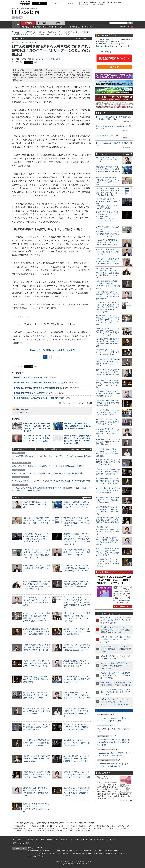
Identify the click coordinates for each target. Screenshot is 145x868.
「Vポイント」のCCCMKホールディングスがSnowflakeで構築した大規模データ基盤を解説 (76, 727)
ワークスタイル (63, 27)
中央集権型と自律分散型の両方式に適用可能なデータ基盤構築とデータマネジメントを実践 (37, 743)
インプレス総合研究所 (84, 851)
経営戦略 (19, 412)
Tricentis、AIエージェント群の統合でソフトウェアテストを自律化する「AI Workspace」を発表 (37, 438)
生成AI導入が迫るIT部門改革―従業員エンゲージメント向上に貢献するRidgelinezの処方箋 (77, 552)
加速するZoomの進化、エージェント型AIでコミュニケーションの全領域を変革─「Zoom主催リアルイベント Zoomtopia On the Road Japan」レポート (77, 539)
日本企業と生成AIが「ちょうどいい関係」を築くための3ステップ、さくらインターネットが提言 (77, 774)
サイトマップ (111, 840)
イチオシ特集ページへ (122, 606)
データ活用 (49, 27)
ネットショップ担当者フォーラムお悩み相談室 (69, 853)
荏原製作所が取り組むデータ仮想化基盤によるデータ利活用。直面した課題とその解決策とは (37, 774)
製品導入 (70, 3)
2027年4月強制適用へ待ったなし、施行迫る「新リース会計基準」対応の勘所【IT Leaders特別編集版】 (51, 457)
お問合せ (15, 843)
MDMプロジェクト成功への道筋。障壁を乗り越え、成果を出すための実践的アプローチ (37, 695)
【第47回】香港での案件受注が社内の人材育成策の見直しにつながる (39, 383)
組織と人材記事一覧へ (83, 39)
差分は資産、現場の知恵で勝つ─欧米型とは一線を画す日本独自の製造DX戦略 (37, 679)
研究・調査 (118, 2)
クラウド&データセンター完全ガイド (41, 851)
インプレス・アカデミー (37, 856)
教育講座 (101, 4)
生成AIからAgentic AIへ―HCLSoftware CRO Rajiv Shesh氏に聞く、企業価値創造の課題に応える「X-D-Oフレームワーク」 (108, 273)
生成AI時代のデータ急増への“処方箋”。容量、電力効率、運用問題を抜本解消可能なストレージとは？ (37, 647)
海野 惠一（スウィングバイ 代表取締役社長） (45, 59)
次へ (56, 358)
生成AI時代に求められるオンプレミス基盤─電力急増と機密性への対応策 (37, 568)
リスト (35, 62)
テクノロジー (43, 23)
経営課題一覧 (31, 32)
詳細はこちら (124, 801)
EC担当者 (94, 2)
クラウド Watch (98, 851)
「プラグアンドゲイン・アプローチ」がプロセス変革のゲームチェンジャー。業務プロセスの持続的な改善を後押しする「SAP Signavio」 (77, 602)
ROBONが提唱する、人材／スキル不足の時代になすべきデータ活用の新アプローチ (37, 711)
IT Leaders (25, 12)
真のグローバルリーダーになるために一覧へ (76, 403)
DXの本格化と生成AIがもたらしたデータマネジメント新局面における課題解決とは (77, 743)
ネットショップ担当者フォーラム (40, 853)
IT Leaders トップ (18, 32)
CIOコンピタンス (90, 27)
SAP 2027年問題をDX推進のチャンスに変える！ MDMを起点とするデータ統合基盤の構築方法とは (37, 632)
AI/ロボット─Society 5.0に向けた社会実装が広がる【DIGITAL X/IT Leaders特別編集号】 (47, 473)
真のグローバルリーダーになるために (61, 32)
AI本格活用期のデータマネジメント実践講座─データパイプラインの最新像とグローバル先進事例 (77, 759)
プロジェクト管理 (29, 412)
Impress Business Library (105, 46)
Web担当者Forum (68, 851)
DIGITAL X (108, 853)
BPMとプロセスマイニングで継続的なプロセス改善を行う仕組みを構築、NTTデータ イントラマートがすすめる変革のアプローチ (108, 320)
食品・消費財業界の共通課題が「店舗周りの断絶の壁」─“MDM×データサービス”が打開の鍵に (77, 584)
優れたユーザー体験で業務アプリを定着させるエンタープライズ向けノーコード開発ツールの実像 (37, 520)
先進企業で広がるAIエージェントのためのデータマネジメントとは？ (37, 505)
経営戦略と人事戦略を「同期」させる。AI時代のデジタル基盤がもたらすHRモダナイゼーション (77, 426)
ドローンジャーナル (120, 853)
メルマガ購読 (40, 840)
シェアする (17, 62)
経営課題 (28, 23)
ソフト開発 (102, 2)
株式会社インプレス (35, 848)
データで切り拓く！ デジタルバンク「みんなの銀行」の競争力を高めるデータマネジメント (77, 679)
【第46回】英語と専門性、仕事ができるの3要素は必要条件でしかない (40, 388)
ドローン (93, 4)
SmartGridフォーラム (112, 851)
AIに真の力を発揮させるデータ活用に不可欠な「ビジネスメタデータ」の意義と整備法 (77, 632)
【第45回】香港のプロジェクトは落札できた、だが (32, 393)
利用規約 (30, 840)
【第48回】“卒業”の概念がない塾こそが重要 (30, 377)
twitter (13, 17)
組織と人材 (76, 27)
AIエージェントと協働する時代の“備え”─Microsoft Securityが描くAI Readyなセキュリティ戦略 (76, 568)
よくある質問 (24, 843)
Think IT (58, 851)
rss (21, 17)
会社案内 (64, 840)
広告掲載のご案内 (53, 840)
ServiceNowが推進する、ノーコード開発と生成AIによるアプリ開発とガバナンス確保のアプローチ (77, 695)
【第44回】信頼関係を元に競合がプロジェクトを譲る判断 (35, 398)
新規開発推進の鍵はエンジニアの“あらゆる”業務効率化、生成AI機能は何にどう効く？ (76, 663)
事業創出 (38, 27)
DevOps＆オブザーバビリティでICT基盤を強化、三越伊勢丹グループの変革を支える (37, 727)
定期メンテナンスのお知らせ (107, 136)
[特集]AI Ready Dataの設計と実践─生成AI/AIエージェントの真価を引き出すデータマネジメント (114, 580)
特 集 (58, 23)
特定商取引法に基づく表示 (96, 840)
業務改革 (28, 27)
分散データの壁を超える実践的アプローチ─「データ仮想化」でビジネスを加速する (37, 759)
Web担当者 (85, 2)
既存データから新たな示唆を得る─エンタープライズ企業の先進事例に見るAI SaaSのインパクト (77, 647)
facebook (17, 17)
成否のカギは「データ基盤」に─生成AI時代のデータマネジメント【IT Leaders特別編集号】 (49, 466)
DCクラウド (55, 3)
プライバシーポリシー (77, 840)
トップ (16, 25)
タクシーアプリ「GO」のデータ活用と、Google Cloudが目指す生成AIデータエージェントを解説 (37, 663)
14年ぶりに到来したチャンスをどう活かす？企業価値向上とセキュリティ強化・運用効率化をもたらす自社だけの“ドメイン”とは (108, 232)
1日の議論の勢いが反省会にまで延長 (52, 350)
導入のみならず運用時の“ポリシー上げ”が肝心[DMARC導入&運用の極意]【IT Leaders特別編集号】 (51, 481)
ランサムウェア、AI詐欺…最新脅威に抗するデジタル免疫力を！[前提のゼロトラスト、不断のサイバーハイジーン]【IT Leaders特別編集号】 (52, 489)
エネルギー (85, 4)
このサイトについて (19, 840)
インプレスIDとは (105, 52)
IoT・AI (110, 2)
